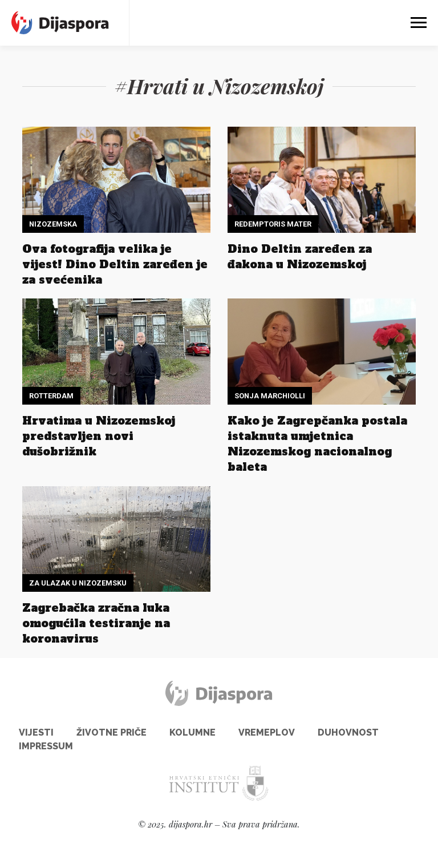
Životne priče (111, 732)
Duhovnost (348, 732)
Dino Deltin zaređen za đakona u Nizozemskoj (300, 257)
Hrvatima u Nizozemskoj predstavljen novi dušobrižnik (99, 436)
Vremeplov (267, 732)
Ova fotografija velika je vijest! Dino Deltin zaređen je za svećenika (115, 264)
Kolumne (192, 732)
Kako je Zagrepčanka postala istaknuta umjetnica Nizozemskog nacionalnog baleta (317, 444)
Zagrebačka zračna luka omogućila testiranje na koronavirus (96, 623)
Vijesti (36, 732)
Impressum (46, 746)
